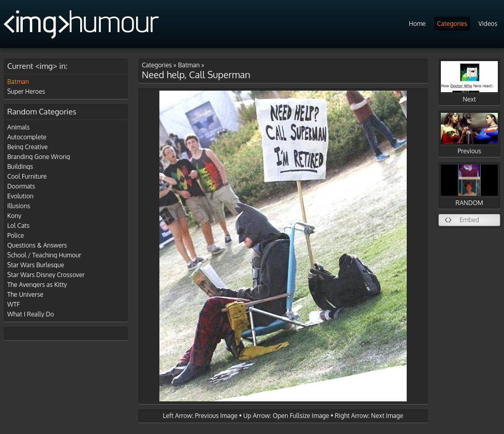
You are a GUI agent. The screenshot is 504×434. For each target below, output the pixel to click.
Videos (488, 24)
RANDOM (469, 186)
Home (417, 24)
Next (469, 82)
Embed (469, 220)
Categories (452, 24)
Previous (469, 134)
